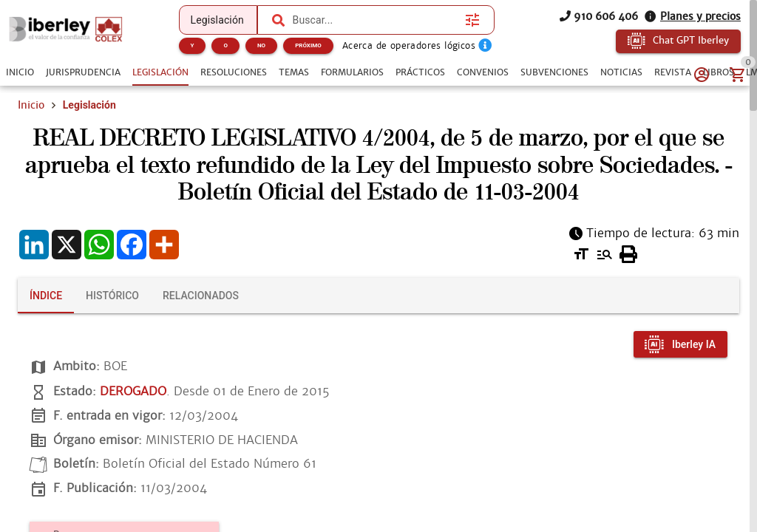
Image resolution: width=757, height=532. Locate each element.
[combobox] (376, 20)
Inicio (31, 105)
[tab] (20, 72)
